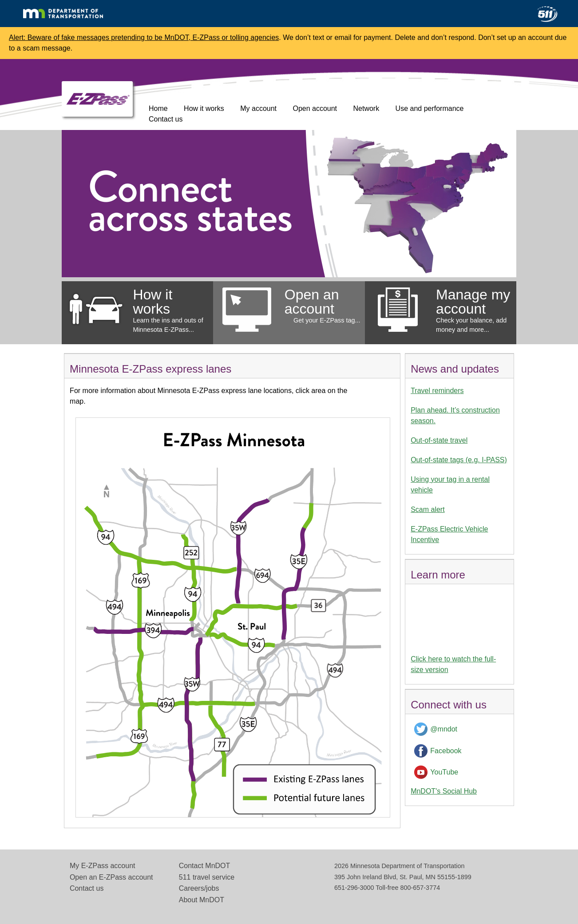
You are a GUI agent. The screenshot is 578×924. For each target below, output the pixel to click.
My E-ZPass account (103, 866)
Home (158, 108)
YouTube (444, 772)
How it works (204, 108)
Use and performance (430, 108)
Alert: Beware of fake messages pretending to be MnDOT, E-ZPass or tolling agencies (144, 37)
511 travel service (207, 877)
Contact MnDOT (205, 866)
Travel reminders (437, 391)
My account (258, 108)
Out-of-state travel (439, 440)
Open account (315, 108)
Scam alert (428, 509)
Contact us (166, 119)
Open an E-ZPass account (111, 877)
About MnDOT (202, 900)
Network (366, 108)
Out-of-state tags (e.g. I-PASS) (459, 460)
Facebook (446, 751)
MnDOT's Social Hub (444, 791)
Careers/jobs (199, 888)
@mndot (444, 729)
